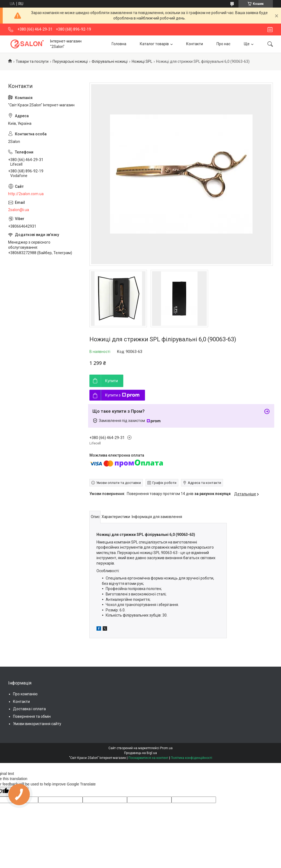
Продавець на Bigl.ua (140, 753)
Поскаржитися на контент (148, 758)
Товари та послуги (32, 61)
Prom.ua (166, 748)
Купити (112, 381)
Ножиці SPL (142, 61)
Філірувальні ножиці (110, 61)
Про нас (223, 44)
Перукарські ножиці (70, 61)
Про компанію (25, 694)
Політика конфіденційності (191, 758)
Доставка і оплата (29, 709)
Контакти (195, 44)
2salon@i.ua (19, 210)
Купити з (122, 395)
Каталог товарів (154, 44)
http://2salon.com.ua (26, 194)
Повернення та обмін (32, 716)
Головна (119, 44)
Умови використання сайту (37, 724)
